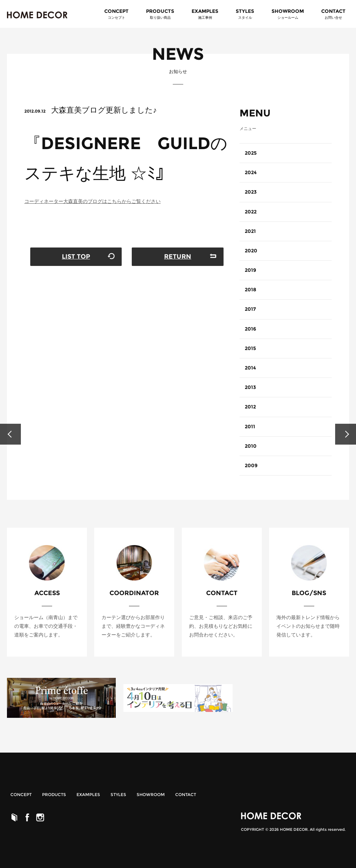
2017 (250, 309)
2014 (250, 368)
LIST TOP (76, 257)
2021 (250, 231)
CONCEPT (116, 14)
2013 (250, 387)
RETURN (178, 257)
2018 (250, 290)
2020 (251, 251)
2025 (251, 153)
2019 (250, 270)
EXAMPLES (205, 14)
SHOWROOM (288, 14)
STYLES (245, 14)
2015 (250, 348)
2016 (250, 329)
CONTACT (333, 14)
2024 (251, 172)
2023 (251, 192)
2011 (250, 427)
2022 (251, 212)
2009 (251, 465)
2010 (251, 446)
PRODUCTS (54, 794)
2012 (250, 407)
